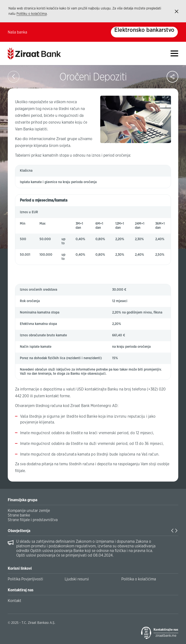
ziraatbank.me (166, 636)
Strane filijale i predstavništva (33, 520)
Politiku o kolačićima (32, 14)
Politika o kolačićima (139, 579)
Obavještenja (19, 531)
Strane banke (19, 515)
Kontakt (15, 601)
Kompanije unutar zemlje (29, 511)
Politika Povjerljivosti (25, 579)
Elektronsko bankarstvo (144, 30)
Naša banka (17, 32)
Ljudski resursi (77, 579)
